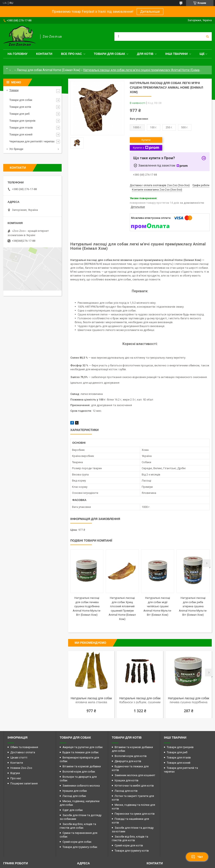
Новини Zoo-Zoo (21, 768)
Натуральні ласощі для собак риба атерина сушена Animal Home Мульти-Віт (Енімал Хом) (193, 606)
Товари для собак (110, 54)
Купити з (146, 148)
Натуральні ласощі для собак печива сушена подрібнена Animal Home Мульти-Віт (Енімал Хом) (87, 606)
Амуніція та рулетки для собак (83, 747)
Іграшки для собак (75, 791)
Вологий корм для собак (79, 772)
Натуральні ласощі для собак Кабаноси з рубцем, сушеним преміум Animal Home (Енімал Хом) (140, 701)
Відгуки (15, 773)
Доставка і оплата (23, 752)
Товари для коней (21, 134)
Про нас (16, 778)
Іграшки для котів (127, 780)
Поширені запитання (24, 783)
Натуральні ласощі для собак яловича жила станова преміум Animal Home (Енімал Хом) (91, 701)
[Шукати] (207, 37)
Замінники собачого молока (81, 786)
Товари (14, 90)
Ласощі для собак (74, 796)
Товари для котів (20, 107)
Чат (197, 857)
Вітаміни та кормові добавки (82, 766)
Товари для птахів (21, 128)
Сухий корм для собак (77, 842)
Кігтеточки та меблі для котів (134, 786)
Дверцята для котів (128, 761)
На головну (18, 54)
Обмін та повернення (24, 747)
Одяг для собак (73, 810)
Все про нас (71, 54)
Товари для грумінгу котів (132, 851)
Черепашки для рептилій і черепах (32, 141)
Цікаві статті (19, 758)
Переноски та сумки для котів (135, 814)
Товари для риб (19, 114)
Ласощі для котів (126, 791)
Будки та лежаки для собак (81, 752)
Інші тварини (176, 54)
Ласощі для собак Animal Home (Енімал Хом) (48, 70)
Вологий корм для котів (131, 756)
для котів (145, 54)
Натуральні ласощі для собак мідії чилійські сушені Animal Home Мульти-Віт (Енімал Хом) (158, 606)
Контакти (44, 54)
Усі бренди (16, 149)
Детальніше (150, 12)
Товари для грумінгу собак (80, 847)
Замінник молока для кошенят (135, 775)
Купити (146, 140)
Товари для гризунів (22, 121)
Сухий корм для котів (129, 845)
